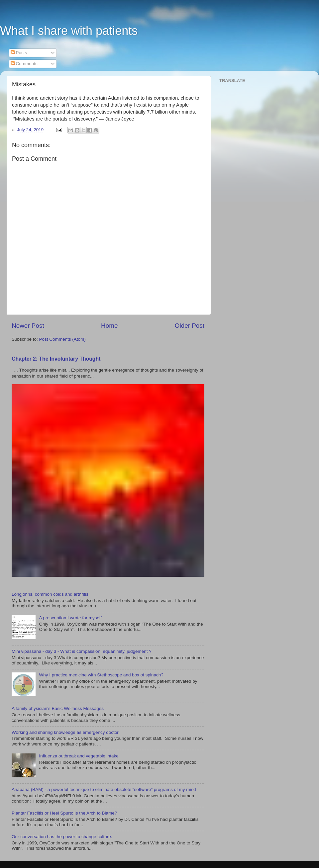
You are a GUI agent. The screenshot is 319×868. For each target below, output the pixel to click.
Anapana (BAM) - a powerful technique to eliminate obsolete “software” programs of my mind (104, 789)
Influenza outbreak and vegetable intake (79, 756)
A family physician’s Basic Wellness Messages (58, 708)
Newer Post (28, 326)
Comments (24, 64)
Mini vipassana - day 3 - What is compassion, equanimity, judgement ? (82, 651)
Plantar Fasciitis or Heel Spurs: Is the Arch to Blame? (64, 813)
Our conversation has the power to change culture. (62, 837)
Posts (19, 53)
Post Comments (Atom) (62, 339)
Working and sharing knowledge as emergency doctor (65, 732)
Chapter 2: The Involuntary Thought (56, 359)
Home (109, 326)
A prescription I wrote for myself (70, 618)
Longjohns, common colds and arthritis (50, 594)
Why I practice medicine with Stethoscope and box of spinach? (101, 675)
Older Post (190, 326)
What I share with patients (69, 31)
